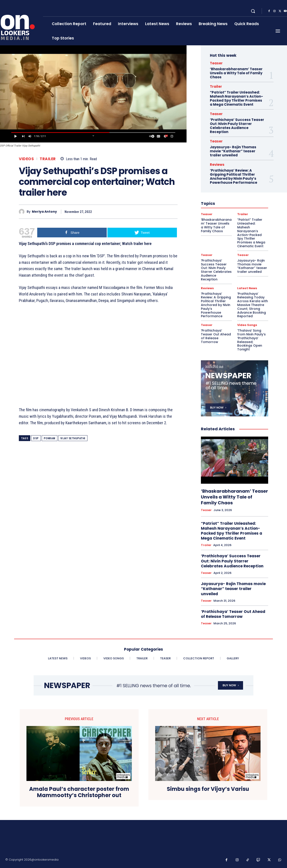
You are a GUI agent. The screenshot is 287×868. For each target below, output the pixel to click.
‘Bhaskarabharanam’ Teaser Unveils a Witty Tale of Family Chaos (236, 73)
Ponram (50, 438)
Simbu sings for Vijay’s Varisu (208, 789)
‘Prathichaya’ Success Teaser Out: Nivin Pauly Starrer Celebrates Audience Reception (237, 126)
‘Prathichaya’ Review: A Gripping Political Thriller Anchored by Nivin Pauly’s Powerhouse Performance (234, 176)
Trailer (48, 159)
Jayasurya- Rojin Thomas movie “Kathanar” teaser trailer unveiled (233, 151)
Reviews (217, 165)
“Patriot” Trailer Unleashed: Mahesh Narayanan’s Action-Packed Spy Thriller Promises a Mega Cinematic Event (236, 98)
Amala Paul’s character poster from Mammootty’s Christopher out (79, 792)
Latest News (247, 288)
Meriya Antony (44, 212)
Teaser (216, 63)
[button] (253, 11)
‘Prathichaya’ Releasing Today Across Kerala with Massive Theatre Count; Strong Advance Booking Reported (253, 305)
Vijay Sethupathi (73, 438)
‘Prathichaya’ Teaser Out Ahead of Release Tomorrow (216, 336)
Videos (26, 159)
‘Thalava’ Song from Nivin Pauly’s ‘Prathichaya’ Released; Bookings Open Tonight (251, 340)
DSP (36, 438)
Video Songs (247, 325)
